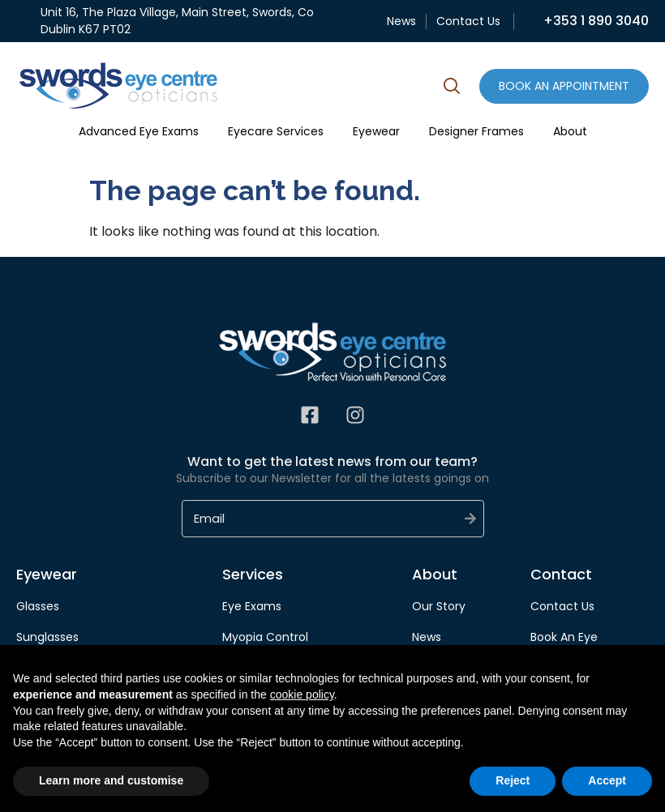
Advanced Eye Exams (139, 131)
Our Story (439, 606)
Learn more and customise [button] (111, 780)
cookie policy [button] (302, 694)
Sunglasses (47, 637)
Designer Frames (476, 131)
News (401, 21)
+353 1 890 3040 (596, 21)
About (570, 131)
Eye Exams (252, 606)
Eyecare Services (276, 131)
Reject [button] (513, 780)
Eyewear (376, 131)
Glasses (38, 606)
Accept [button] (607, 780)
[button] (452, 88)
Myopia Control (265, 637)
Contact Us (468, 21)
